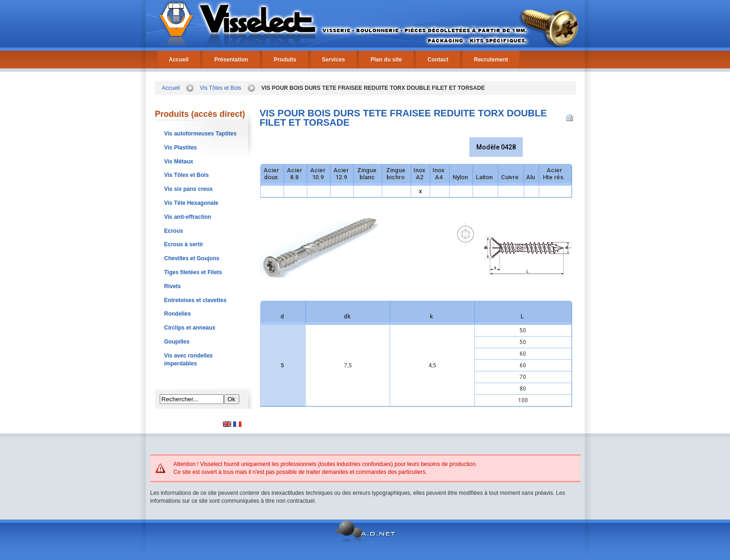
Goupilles (177, 342)
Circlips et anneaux (190, 328)
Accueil (179, 60)
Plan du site (386, 60)
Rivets (173, 286)
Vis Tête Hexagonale (192, 203)
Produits (285, 60)
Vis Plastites (181, 148)
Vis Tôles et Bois (220, 88)
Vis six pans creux (189, 189)
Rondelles (178, 314)
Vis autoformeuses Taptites (201, 134)
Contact (438, 60)
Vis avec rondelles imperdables (189, 360)
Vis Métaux (179, 162)
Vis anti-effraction (188, 217)
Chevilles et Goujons (192, 258)
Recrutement (491, 60)
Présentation (231, 60)
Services (334, 60)
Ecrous (174, 231)
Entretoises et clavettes (196, 300)
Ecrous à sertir (184, 244)
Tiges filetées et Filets (193, 272)
